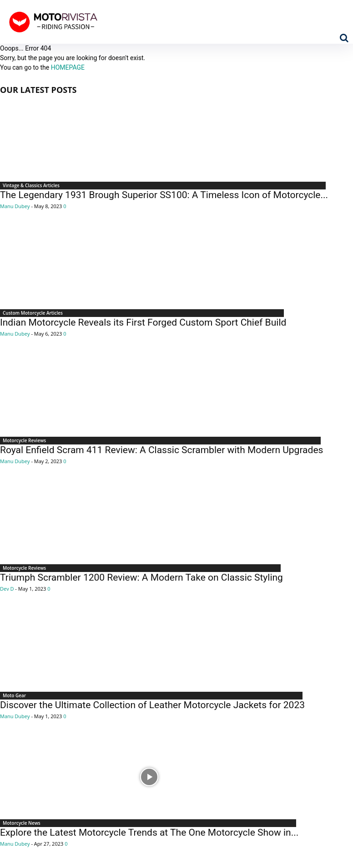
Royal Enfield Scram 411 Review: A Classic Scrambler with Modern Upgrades (161, 450)
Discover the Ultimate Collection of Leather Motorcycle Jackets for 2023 (152, 705)
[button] (344, 38)
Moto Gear (14, 695)
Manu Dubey (15, 206)
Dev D (7, 589)
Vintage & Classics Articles (31, 185)
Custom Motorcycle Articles (33, 313)
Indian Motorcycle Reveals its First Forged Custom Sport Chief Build (143, 322)
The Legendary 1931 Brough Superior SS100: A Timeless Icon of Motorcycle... (164, 195)
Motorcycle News (22, 823)
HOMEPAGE (68, 67)
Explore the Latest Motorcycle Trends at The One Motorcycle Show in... (149, 832)
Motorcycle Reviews (24, 440)
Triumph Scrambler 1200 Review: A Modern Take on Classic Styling (141, 577)
